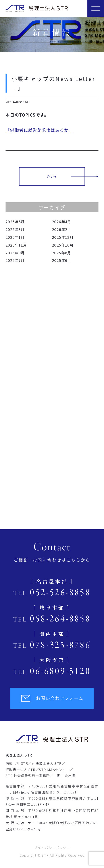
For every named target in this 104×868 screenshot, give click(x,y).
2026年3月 (15, 229)
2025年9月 (15, 253)
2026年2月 (62, 229)
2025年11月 (16, 245)
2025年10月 (63, 245)
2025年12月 (63, 237)
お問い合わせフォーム (52, 698)
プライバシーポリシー (52, 848)
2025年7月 (15, 260)
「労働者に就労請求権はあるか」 (39, 130)
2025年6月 (62, 260)
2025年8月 (62, 253)
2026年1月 (15, 237)
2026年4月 (62, 222)
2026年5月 (15, 222)
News (52, 176)
